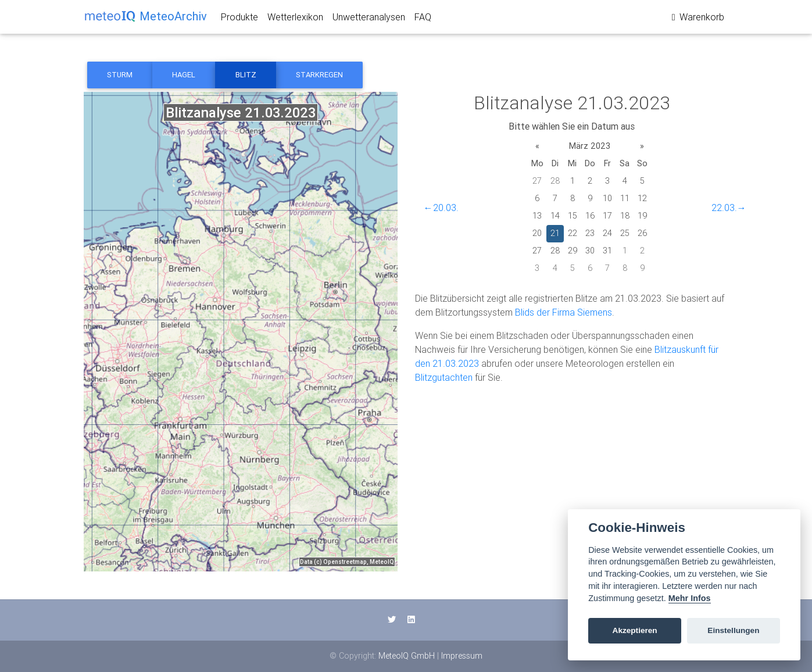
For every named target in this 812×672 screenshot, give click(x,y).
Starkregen (319, 75)
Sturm (120, 75)
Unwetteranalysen (369, 19)
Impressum (462, 656)
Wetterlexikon (295, 19)
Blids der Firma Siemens (564, 312)
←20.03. (441, 208)
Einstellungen (733, 630)
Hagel (184, 75)
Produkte (239, 19)
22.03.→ (729, 208)
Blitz (246, 75)
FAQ (423, 19)
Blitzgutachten (444, 377)
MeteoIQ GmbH (407, 656)
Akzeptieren (635, 630)
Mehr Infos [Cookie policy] (690, 598)
